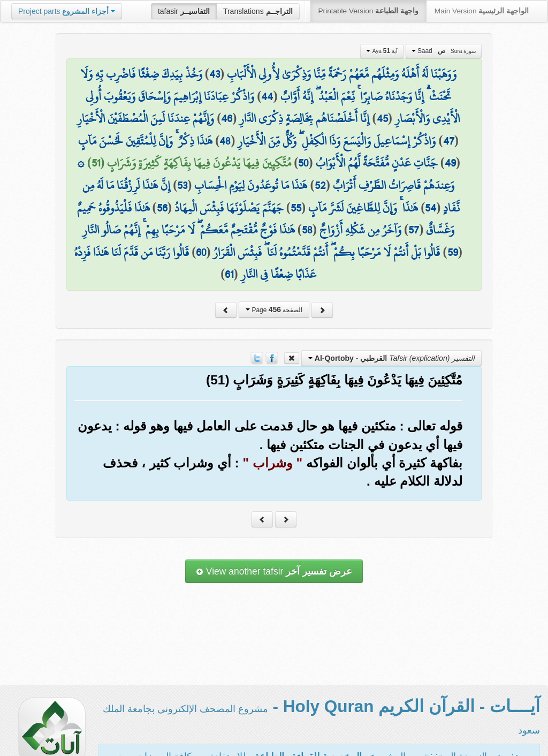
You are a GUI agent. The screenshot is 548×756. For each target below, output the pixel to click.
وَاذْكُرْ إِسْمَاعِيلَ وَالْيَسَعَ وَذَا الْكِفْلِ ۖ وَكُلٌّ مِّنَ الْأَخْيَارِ (337, 141)
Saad (444, 51)
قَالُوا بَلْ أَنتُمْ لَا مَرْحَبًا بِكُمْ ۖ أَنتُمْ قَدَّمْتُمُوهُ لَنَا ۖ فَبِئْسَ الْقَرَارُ (326, 252)
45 (382, 118)
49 (450, 163)
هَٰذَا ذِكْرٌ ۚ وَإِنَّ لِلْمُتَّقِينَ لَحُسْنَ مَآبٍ (145, 141)
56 (162, 208)
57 (414, 230)
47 (449, 141)
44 (267, 96)
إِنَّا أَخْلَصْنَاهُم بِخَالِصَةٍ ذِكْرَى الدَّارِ (304, 118)
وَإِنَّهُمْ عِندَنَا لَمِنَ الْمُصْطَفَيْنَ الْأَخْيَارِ (146, 118)
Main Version (482, 11)
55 (296, 208)
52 (320, 185)
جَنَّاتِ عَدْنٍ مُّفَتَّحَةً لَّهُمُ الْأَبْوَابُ (377, 163)
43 (215, 74)
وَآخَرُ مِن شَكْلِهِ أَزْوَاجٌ (360, 230)
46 (227, 118)
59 (453, 252)
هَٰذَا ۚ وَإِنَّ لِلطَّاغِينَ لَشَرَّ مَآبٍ (363, 208)
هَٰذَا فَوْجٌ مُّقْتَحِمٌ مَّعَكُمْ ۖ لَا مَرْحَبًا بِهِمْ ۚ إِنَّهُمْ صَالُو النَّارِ (189, 230)
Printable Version (368, 11)
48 (225, 141)
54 (431, 208)
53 (182, 185)
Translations (258, 11)
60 (201, 252)
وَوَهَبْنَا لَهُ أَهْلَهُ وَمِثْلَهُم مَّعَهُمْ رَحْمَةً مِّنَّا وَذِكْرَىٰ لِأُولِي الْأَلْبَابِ (342, 74)
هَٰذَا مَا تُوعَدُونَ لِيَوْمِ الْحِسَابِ (251, 185)
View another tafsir (274, 571)
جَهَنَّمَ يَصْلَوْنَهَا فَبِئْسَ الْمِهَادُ (229, 208)
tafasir (184, 11)
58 (307, 230)
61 (229, 274)
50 (303, 163)
